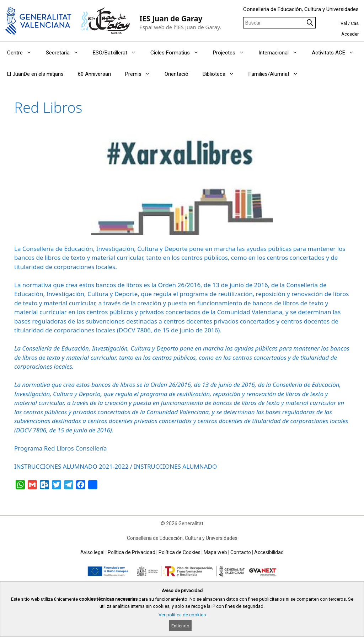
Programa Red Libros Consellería (61, 448)
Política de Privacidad (132, 552)
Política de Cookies (180, 552)
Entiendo (180, 626)
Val (344, 23)
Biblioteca (222, 74)
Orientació (176, 74)
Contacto (241, 552)
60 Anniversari (94, 74)
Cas (355, 23)
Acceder (350, 34)
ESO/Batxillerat (118, 53)
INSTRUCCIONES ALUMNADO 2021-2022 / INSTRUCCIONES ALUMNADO (116, 466)
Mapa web (215, 552)
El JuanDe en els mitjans (35, 74)
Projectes (232, 53)
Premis (141, 74)
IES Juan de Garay (171, 19)
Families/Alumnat (277, 74)
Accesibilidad (269, 552)
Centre (23, 53)
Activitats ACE (336, 53)
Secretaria (66, 53)
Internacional (282, 53)
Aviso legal (92, 552)
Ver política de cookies (182, 615)
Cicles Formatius (178, 53)
